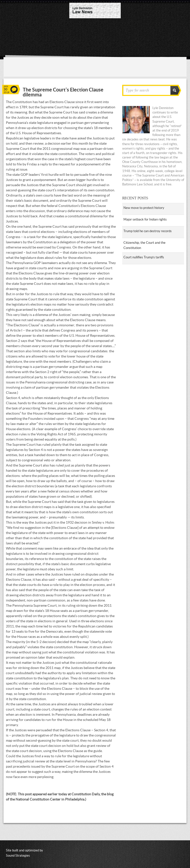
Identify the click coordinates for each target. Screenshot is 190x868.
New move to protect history (144, 208)
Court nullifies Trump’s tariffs (144, 257)
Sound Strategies (18, 856)
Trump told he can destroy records (148, 231)
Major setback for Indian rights (145, 219)
